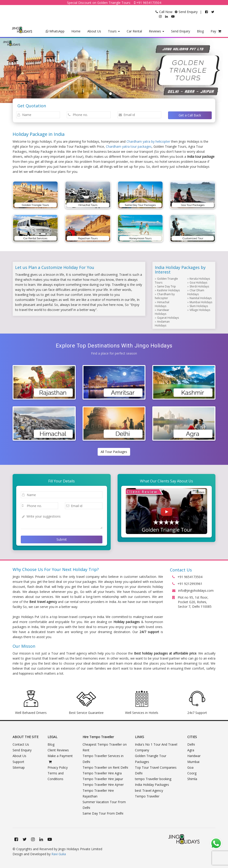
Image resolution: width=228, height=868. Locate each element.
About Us (94, 31)
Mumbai (193, 762)
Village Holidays (200, 310)
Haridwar (194, 756)
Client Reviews (58, 750)
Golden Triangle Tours (166, 281)
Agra (191, 750)
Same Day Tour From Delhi (103, 813)
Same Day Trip (166, 286)
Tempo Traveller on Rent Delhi (105, 767)
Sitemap (19, 767)
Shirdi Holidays (199, 286)
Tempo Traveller (147, 796)
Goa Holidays (198, 283)
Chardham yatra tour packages (129, 146)
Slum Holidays (199, 306)
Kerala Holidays (200, 279)
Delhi (191, 744)
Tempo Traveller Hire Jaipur (103, 779)
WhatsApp (55, 31)
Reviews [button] (157, 31)
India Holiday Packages (152, 785)
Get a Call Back (190, 115)
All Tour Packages (114, 452)
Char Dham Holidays (196, 292)
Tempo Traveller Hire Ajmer (103, 785)
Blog (200, 31)
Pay (216, 31)
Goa (190, 767)
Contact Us (21, 744)
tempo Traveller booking (153, 779)
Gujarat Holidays (168, 318)
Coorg (192, 773)
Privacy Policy (58, 767)
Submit (62, 539)
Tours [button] (114, 31)
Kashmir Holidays (168, 290)
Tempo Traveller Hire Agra (102, 773)
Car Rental (134, 31)
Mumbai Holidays (201, 302)
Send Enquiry (181, 31)
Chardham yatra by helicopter (148, 141)
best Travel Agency (149, 790)
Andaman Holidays (162, 324)
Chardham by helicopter (165, 296)
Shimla (192, 779)
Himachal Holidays (162, 304)
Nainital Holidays (201, 298)
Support (18, 762)
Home (76, 31)
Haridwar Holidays (162, 312)
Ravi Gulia (59, 854)
